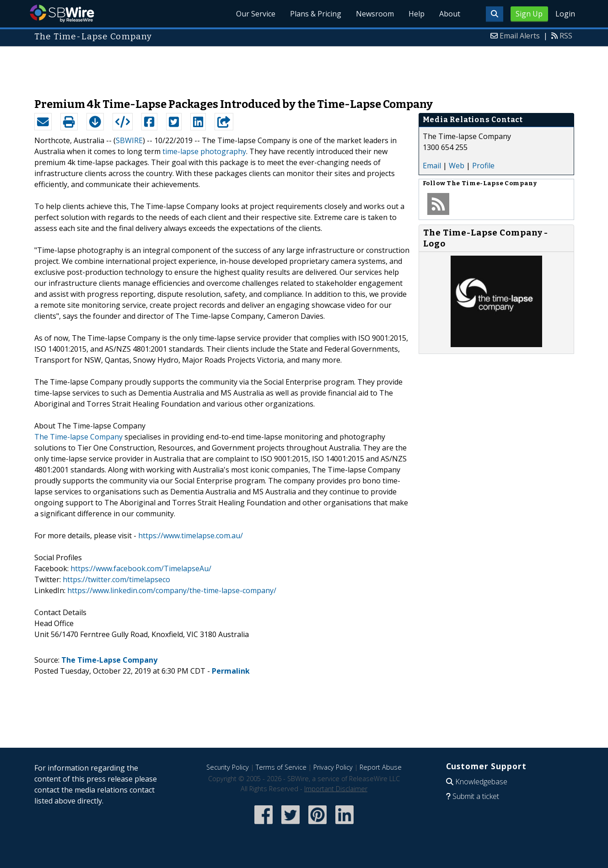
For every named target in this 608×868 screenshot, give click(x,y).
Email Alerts (520, 36)
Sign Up (529, 14)
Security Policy (228, 767)
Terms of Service (281, 767)
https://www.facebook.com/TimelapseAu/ (141, 568)
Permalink (231, 671)
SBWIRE (129, 140)
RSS (566, 36)
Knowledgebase (481, 782)
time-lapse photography (204, 151)
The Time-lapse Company (78, 437)
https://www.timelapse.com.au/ (191, 536)
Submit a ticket (476, 796)
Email (432, 166)
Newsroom (375, 14)
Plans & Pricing (316, 14)
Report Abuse (381, 767)
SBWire (62, 13)
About (450, 14)
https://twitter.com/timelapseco (116, 579)
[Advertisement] (304, 68)
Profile (483, 166)
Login (565, 14)
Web (457, 166)
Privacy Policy (333, 767)
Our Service (256, 14)
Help (417, 14)
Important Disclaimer (336, 789)
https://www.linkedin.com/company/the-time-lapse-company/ (172, 590)
